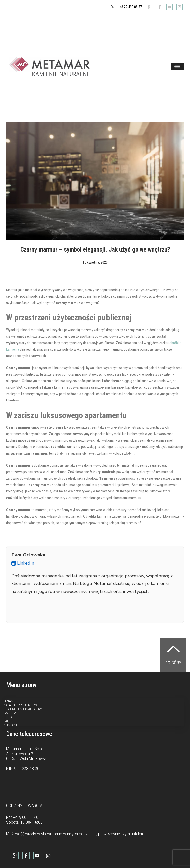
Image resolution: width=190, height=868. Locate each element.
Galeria (10, 713)
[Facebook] (160, 7)
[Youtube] (170, 7)
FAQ (7, 721)
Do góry (173, 663)
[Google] (150, 7)
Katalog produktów (20, 705)
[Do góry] (173, 649)
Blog (8, 717)
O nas (8, 701)
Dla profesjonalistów (23, 709)
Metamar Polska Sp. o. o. (27, 749)
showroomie (52, 834)
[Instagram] (179, 7)
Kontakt (11, 725)
